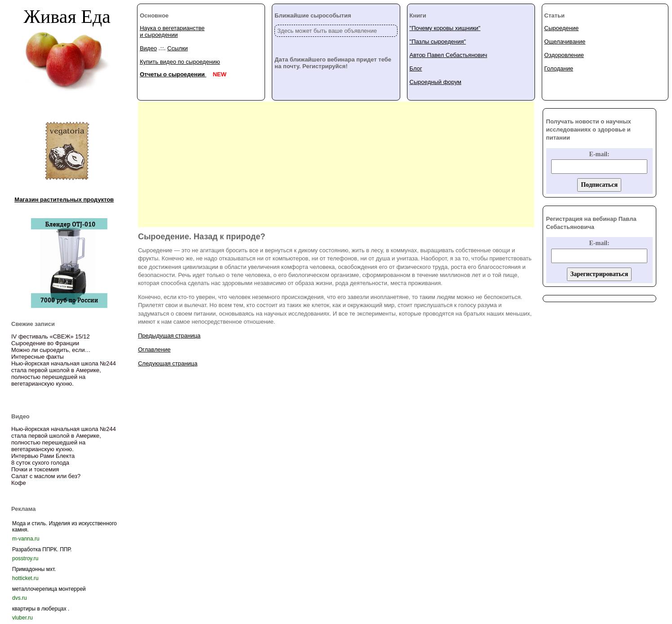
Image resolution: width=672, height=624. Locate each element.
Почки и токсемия (35, 469)
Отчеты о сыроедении (173, 74)
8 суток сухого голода (40, 463)
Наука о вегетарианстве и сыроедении (172, 31)
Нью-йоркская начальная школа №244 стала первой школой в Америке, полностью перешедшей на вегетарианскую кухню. (64, 374)
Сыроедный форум (435, 82)
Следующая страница (168, 363)
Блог (416, 68)
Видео (148, 48)
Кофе (19, 483)
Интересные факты (38, 357)
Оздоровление (564, 55)
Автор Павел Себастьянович (449, 55)
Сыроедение (562, 28)
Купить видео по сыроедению (180, 62)
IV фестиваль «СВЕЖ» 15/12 (51, 336)
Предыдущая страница (169, 336)
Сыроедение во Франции (45, 343)
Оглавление (154, 349)
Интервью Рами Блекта (43, 456)
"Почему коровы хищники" (445, 28)
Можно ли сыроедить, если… (51, 350)
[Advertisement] (336, 164)
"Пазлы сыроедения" (438, 42)
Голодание (559, 68)
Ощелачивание (565, 42)
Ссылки (177, 48)
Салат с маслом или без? (46, 476)
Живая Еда (67, 17)
